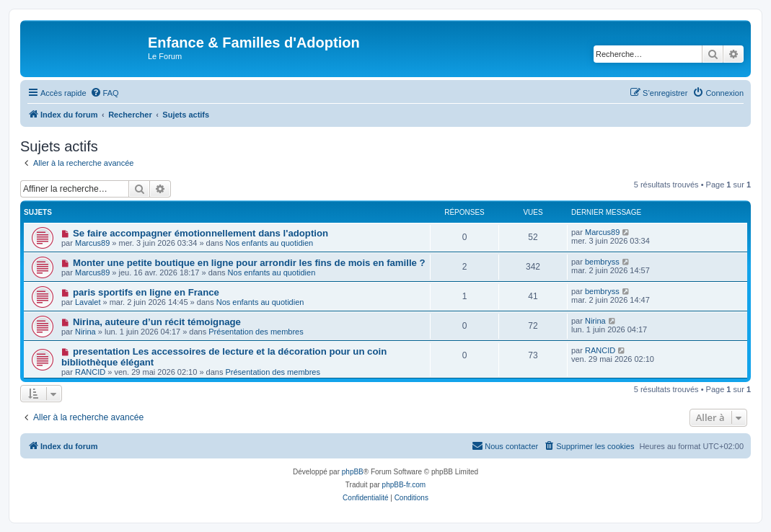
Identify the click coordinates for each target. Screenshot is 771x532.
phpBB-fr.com (404, 485)
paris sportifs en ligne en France (146, 292)
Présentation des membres (256, 332)
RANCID (90, 372)
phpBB (353, 472)
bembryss (602, 262)
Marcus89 (92, 243)
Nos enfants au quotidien (270, 243)
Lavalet (88, 302)
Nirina (85, 332)
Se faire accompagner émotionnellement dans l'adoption (201, 233)
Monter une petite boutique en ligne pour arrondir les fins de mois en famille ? (249, 263)
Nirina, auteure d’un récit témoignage (157, 322)
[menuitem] (105, 93)
